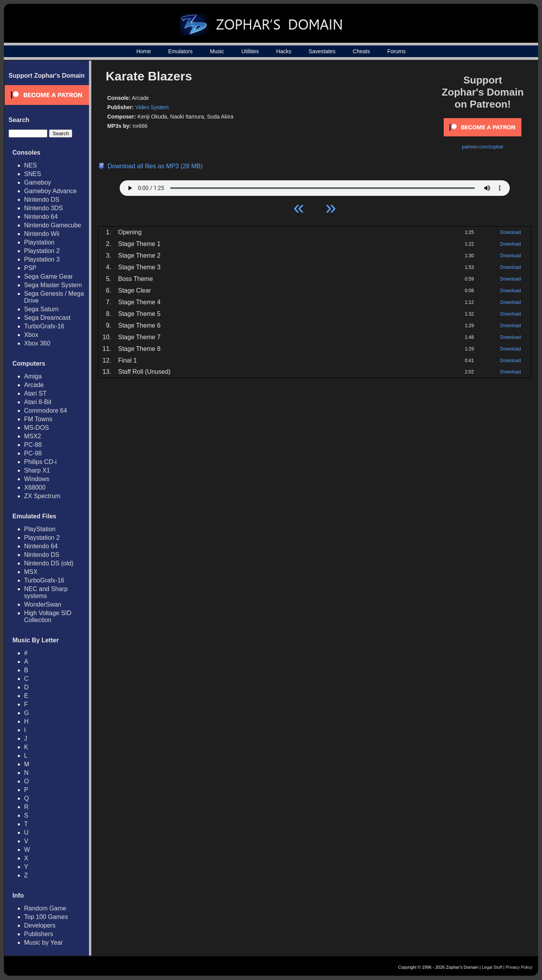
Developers (40, 925)
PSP (30, 268)
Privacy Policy (519, 967)
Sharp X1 (37, 470)
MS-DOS (37, 428)
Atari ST (35, 393)
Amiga (33, 376)
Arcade (34, 385)
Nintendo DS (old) (49, 563)
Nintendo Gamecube (53, 225)
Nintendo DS (42, 200)
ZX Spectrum (42, 496)
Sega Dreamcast (47, 318)
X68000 (35, 487)
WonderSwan (43, 604)
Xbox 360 (37, 343)
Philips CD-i (40, 462)
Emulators (180, 51)
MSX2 (33, 436)
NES (30, 165)
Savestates (322, 51)
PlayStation (40, 529)
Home (144, 51)
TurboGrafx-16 (44, 326)
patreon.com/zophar (483, 147)
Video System (152, 107)
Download (510, 232)
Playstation (39, 242)
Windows (37, 479)
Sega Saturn (41, 309)
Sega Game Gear (48, 276)
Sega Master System (53, 285)
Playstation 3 (42, 259)
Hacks (284, 51)
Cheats (361, 51)
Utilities (250, 51)
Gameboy (37, 182)
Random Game (45, 908)
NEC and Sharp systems (46, 592)
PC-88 (33, 445)
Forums (396, 51)
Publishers (39, 934)
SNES (33, 174)
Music (217, 51)
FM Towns (38, 419)
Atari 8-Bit (38, 402)
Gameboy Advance (50, 191)
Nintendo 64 (41, 217)
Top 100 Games (46, 917)
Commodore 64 (45, 411)
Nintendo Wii (42, 234)
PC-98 (33, 453)
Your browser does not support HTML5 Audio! (315, 186)
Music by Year (44, 943)
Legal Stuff (492, 967)
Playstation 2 (42, 251)
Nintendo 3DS (44, 208)
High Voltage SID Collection (48, 616)
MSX (31, 572)
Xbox (31, 335)
